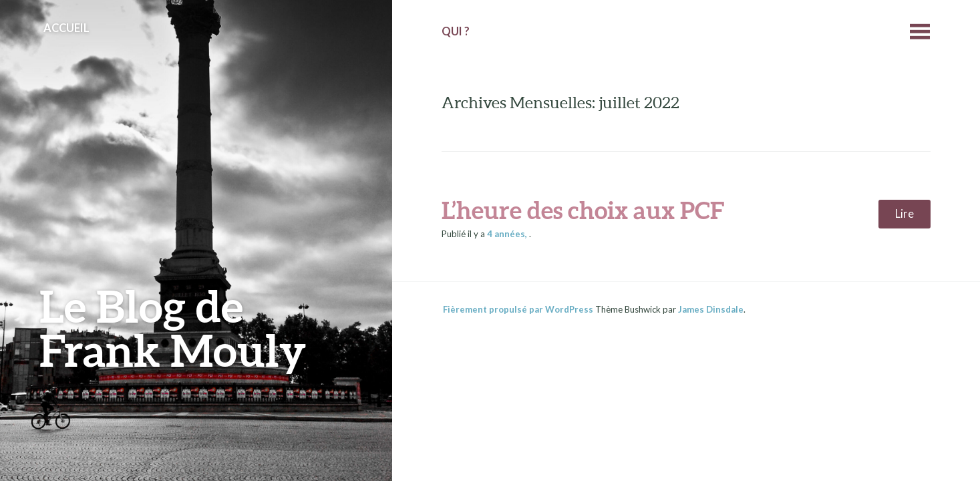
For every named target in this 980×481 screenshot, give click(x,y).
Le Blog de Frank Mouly (173, 328)
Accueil (66, 28)
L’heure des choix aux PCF (583, 210)
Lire (905, 214)
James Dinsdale (711, 309)
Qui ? (456, 31)
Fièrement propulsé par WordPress (518, 309)
